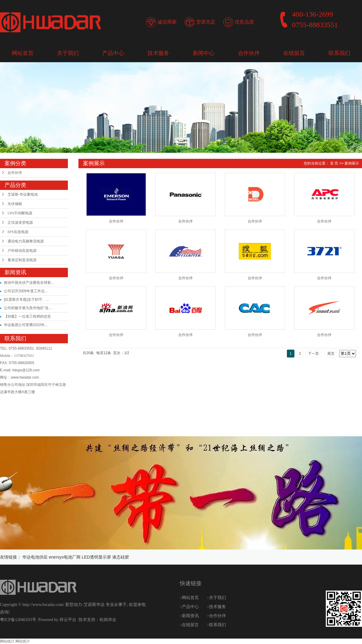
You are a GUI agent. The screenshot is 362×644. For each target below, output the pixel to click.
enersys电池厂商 (65, 557)
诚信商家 (167, 22)
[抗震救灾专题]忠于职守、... (26, 300)
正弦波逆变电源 (20, 223)
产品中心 (113, 53)
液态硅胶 (121, 557)
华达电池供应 (35, 557)
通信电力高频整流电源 (26, 241)
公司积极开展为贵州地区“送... (28, 308)
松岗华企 (108, 620)
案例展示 (352, 163)
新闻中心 (204, 53)
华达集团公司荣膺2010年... (26, 325)
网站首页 (23, 53)
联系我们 (339, 53)
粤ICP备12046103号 (18, 620)
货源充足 (206, 22)
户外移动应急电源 (22, 251)
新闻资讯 (191, 616)
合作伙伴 (249, 53)
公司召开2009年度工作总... (26, 291)
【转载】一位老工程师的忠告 (27, 316)
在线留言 (294, 53)
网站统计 (7, 641)
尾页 (331, 354)
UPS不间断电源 (20, 213)
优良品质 (244, 22)
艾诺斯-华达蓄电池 (23, 194)
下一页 (313, 354)
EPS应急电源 (18, 232)
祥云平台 (68, 620)
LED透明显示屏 (96, 557)
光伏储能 (15, 204)
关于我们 (68, 53)
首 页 (334, 163)
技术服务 (158, 53)
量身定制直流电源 (22, 260)
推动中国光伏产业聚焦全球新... (29, 283)
